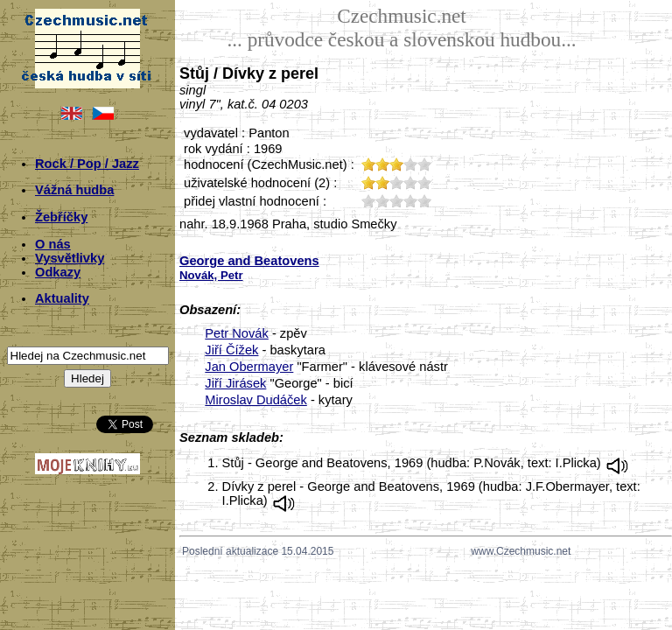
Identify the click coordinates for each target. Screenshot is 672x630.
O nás (53, 244)
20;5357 (382, 201)
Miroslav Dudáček (255, 400)
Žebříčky (61, 217)
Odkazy (58, 272)
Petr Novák (237, 333)
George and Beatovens (249, 261)
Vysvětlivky (70, 258)
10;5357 (368, 201)
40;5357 (410, 201)
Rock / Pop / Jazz (87, 164)
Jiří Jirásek (235, 383)
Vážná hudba (74, 190)
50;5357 (424, 201)
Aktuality (62, 298)
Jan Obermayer (249, 367)
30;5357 (396, 201)
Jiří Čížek (231, 350)
